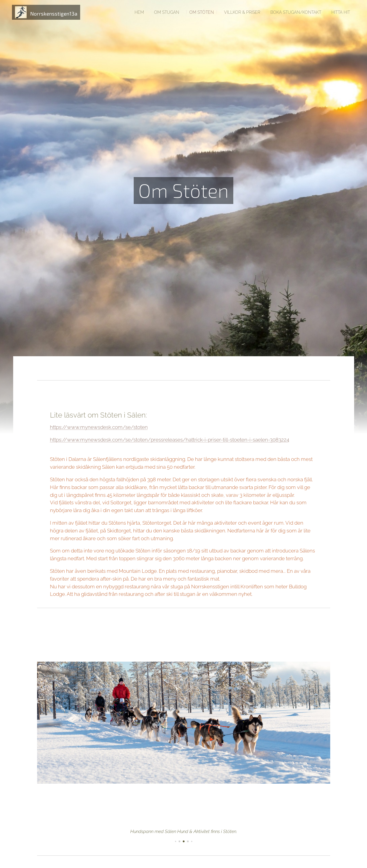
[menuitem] (127, 12)
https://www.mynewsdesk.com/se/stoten (99, 427)
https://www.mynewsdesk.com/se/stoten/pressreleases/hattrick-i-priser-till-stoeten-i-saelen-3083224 (169, 440)
